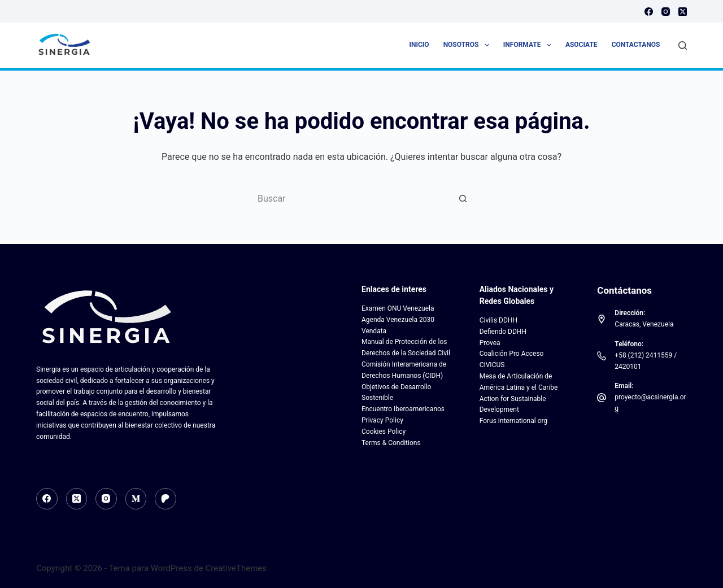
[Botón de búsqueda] (463, 198)
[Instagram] (666, 12)
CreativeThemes (236, 568)
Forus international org (514, 421)
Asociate (582, 45)
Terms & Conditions (391, 443)
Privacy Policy (382, 420)
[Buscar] (683, 45)
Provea (490, 343)
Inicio (419, 45)
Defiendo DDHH (503, 332)
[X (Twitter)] (683, 12)
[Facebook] (649, 12)
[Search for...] (350, 198)
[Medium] (136, 499)
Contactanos (636, 45)
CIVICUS (492, 365)
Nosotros (469, 45)
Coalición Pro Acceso (512, 354)
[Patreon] (165, 499)
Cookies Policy (384, 432)
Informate (530, 45)
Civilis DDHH (498, 320)
